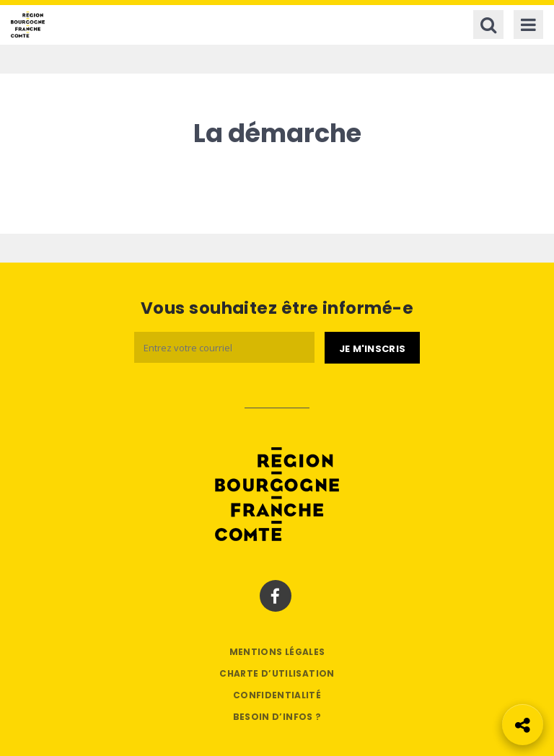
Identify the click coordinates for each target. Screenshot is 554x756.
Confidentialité (277, 695)
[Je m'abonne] (372, 348)
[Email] (224, 347)
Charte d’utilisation (277, 673)
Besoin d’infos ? (277, 717)
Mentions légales (277, 652)
